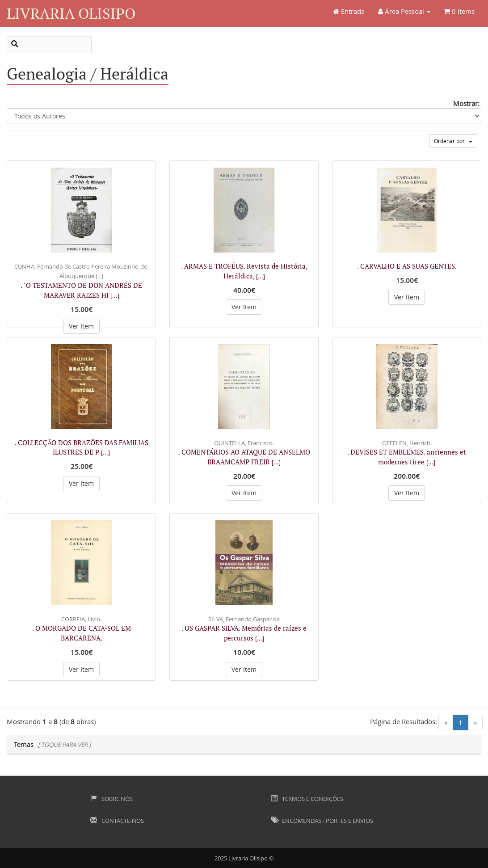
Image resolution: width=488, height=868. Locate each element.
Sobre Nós (111, 799)
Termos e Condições (307, 799)
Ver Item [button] (81, 326)
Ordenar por (453, 141)
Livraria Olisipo (71, 13)
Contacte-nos (117, 821)
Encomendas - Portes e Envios (322, 821)
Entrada (349, 11)
